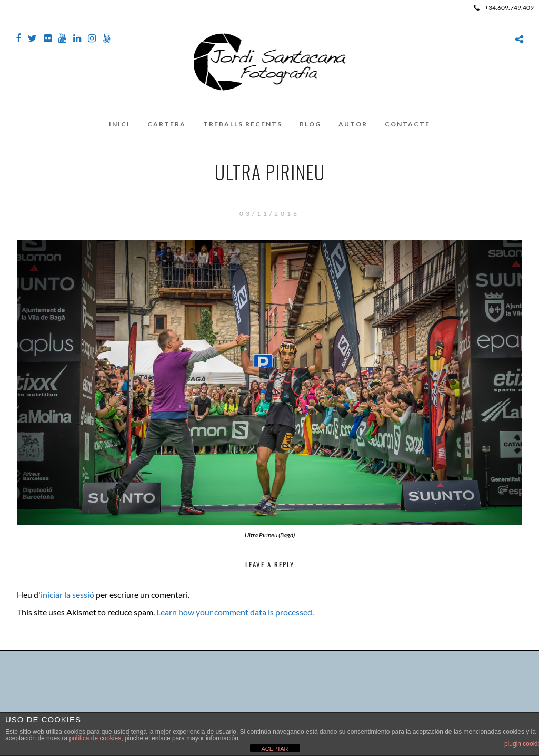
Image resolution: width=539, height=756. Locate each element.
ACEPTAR (275, 749)
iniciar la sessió (67, 595)
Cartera (167, 124)
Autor (353, 124)
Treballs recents (243, 124)
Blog (310, 124)
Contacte (407, 124)
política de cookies (95, 738)
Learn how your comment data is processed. (235, 612)
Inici (119, 124)
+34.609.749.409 (504, 8)
